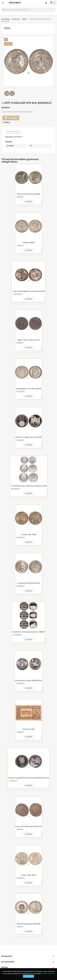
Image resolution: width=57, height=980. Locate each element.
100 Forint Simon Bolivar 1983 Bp (28, 194)
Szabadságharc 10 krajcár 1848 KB (29, 389)
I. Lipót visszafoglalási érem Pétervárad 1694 (29, 291)
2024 (7, 28)
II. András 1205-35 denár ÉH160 (29, 583)
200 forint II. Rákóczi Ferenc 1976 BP (28, 437)
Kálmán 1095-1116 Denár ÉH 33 (28, 340)
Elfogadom (28, 976)
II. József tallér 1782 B (28, 535)
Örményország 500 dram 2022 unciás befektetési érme (29, 778)
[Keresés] (28, 10)
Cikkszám (9, 137)
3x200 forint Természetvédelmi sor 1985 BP (28, 632)
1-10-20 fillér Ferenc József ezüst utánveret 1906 (29, 486)
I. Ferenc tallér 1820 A (29, 875)
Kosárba (11, 118)
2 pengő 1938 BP (28, 243)
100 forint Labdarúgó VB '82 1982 (28, 924)
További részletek (48, 974)
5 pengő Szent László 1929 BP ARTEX (29, 681)
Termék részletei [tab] (13, 131)
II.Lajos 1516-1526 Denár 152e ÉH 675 (28, 826)
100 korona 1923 (28, 729)
